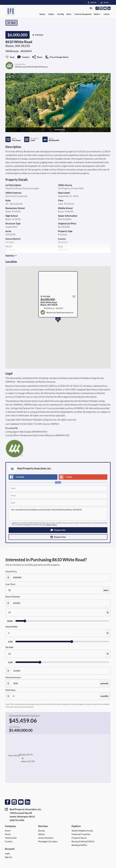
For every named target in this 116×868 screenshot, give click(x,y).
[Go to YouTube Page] (105, 8)
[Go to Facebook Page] (97, 8)
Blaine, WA (13, 46)
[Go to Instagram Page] (101, 8)
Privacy (54, 525)
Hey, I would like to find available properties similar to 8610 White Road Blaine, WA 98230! (58, 514)
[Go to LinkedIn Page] (109, 8)
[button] (58, 530)
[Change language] (91, 8)
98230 (25, 46)
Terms (49, 525)
